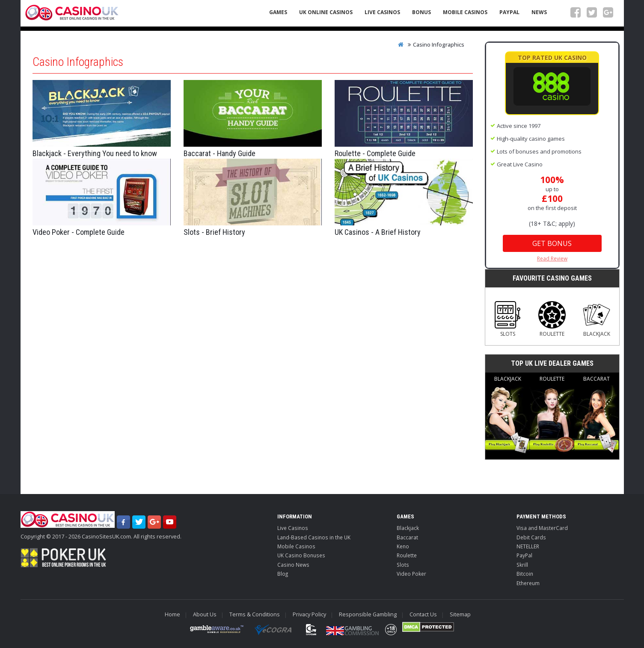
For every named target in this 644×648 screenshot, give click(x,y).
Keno (403, 546)
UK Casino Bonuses (301, 555)
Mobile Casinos (465, 12)
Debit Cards (531, 537)
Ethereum (528, 583)
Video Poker (411, 574)
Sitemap (460, 614)
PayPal (509, 12)
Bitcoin (525, 574)
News (539, 12)
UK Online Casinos (326, 12)
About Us (205, 614)
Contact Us (423, 614)
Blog (283, 574)
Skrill (522, 565)
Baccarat (597, 415)
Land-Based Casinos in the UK (314, 537)
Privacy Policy (309, 614)
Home (172, 614)
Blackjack (597, 319)
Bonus (421, 12)
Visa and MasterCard (542, 528)
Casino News (293, 565)
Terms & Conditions (255, 614)
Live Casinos (382, 12)
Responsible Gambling (368, 614)
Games (278, 12)
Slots (507, 319)
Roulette (552, 319)
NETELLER (528, 546)
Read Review (552, 259)
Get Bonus (552, 243)
